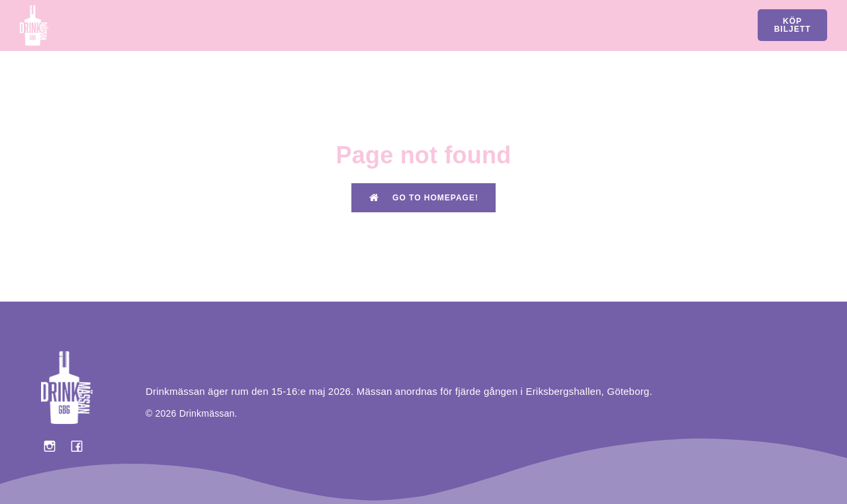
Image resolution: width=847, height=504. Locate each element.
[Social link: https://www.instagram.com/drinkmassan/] (55, 446)
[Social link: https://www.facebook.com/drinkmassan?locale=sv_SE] (82, 446)
